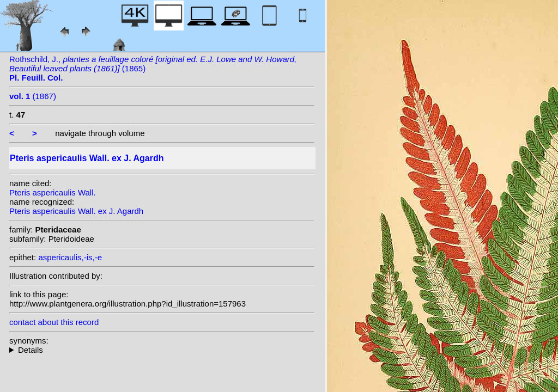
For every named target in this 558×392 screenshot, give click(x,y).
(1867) (33, 96)
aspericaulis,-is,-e (70, 257)
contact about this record (54, 322)
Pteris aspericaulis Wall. (53, 192)
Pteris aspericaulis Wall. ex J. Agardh (76, 211)
